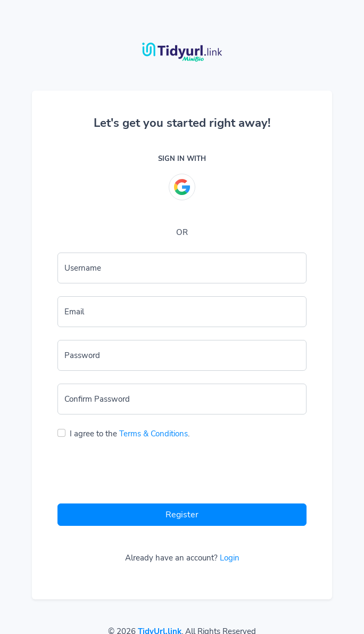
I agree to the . (130, 434)
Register (182, 515)
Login (230, 558)
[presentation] (138, 474)
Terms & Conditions (154, 434)
